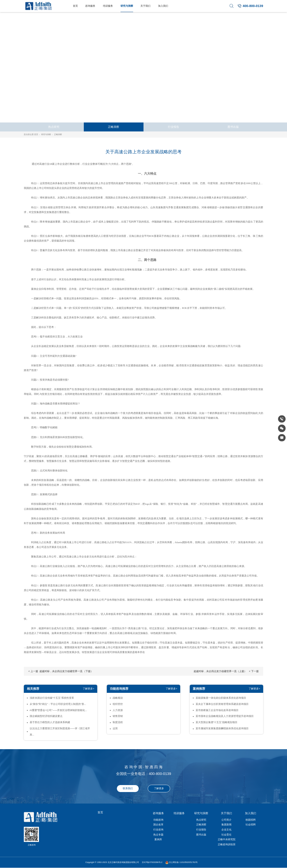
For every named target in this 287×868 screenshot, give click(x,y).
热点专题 (158, 835)
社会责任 (226, 835)
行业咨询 (158, 830)
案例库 (158, 839)
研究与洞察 (127, 6)
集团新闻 (226, 825)
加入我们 (163, 6)
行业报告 (173, 127)
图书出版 (233, 127)
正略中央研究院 (227, 839)
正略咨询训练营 (227, 844)
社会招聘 (251, 825)
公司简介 (226, 820)
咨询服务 (90, 6)
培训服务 (108, 6)
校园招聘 (251, 820)
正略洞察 (114, 127)
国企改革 (158, 825)
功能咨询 (158, 820)
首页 (75, 6)
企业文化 (226, 830)
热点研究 (54, 127)
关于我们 (145, 6)
